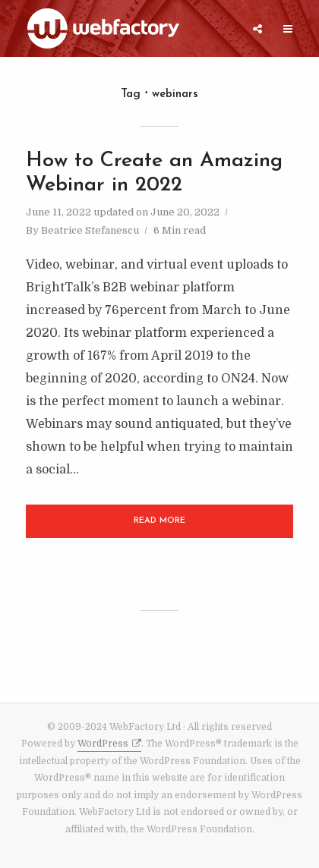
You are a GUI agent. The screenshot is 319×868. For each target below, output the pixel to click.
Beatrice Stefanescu (90, 230)
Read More (159, 521)
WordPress (103, 744)
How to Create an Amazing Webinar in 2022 (154, 173)
